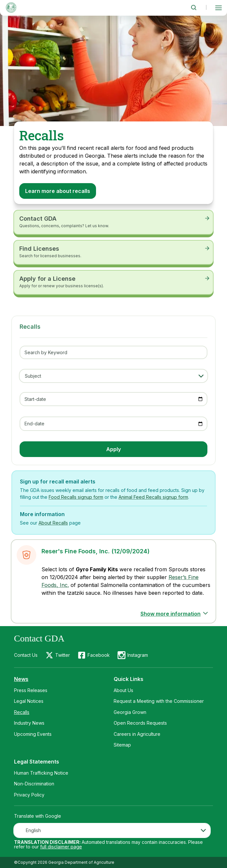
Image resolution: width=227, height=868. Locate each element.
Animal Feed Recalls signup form (153, 497)
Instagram (138, 655)
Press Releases (31, 690)
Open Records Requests (140, 723)
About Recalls (53, 523)
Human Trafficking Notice (41, 773)
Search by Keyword (46, 352)
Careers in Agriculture (137, 734)
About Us (123, 690)
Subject (33, 376)
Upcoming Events (33, 734)
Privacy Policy (29, 795)
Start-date (35, 399)
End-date (34, 424)
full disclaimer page (61, 847)
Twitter (63, 655)
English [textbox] (33, 830)
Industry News (29, 723)
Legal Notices (29, 701)
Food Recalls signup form (76, 497)
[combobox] (112, 830)
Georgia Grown (130, 712)
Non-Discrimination (34, 784)
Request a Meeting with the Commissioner (159, 701)
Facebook (99, 655)
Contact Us (26, 655)
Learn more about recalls (58, 191)
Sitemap (122, 745)
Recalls (22, 712)
